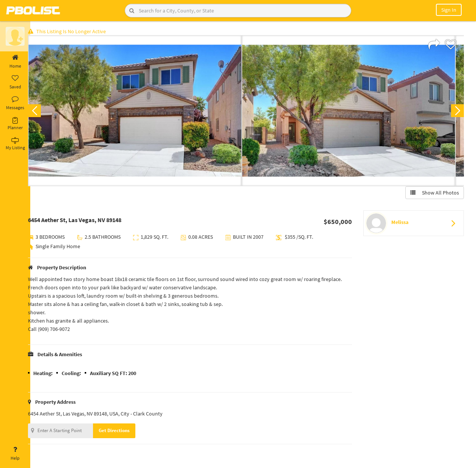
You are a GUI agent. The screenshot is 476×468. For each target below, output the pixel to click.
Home (15, 62)
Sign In (449, 10)
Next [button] (456, 112)
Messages (15, 103)
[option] (143, 112)
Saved (15, 82)
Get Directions (122, 432)
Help (15, 454)
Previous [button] (42, 112)
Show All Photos (433, 194)
